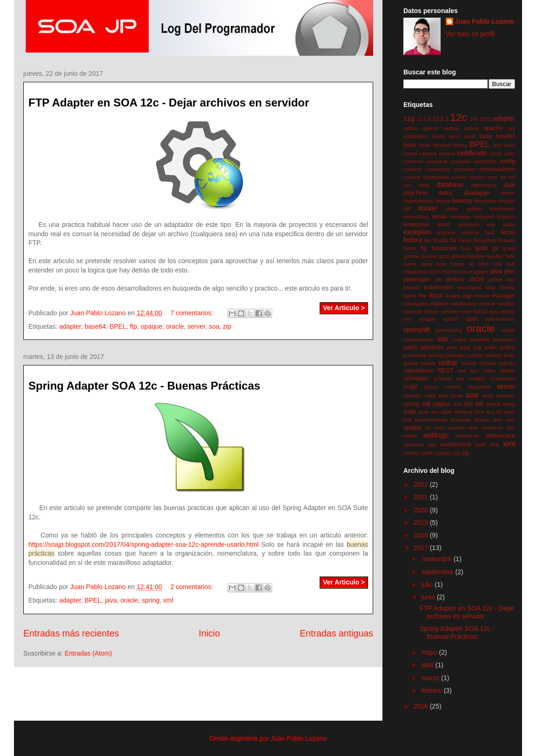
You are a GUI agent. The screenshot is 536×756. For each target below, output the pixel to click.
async (439, 136)
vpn (511, 428)
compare (461, 161)
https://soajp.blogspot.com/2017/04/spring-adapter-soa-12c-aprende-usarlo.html (144, 544)
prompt (437, 355)
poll (477, 347)
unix (510, 420)
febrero (432, 690)
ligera (410, 296)
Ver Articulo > (344, 308)
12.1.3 (423, 119)
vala (473, 428)
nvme (465, 312)
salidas (507, 371)
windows (413, 444)
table (447, 412)
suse (423, 412)
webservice (500, 436)
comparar (437, 161)
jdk (438, 279)
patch (411, 347)
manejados (416, 304)
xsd (456, 453)
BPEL (118, 326)
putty (509, 355)
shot (443, 396)
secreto (453, 387)
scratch (477, 378)
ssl (479, 404)
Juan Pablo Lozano (485, 21)
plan (452, 347)
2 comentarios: (193, 587)
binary (460, 145)
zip (227, 326)
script (410, 387)
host (441, 264)
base (486, 136)
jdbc (510, 272)
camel (410, 153)
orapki (508, 330)
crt (503, 177)
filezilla (441, 240)
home (410, 264)
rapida (428, 363)
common (413, 161)
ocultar (507, 312)
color (509, 153)
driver (452, 209)
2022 (422, 484)
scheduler (416, 378)
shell (430, 396)
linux (436, 295)
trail (408, 420)
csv (407, 185)
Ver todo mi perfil (470, 34)
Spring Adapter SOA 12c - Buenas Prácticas (144, 386)
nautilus (506, 304)
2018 (422, 535)
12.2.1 (440, 119)
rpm (474, 371)
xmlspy (412, 453)
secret (431, 387)
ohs (408, 319)
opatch (451, 319)
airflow (451, 128)
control (459, 177)
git (495, 248)
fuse (466, 248)
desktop (462, 201)
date (509, 185)
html (484, 264)
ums (498, 420)
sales (489, 371)
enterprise (416, 225)
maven (439, 304)
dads (424, 185)
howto (458, 264)
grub (444, 256)
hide (510, 256)
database (450, 185)
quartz (411, 363)
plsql (465, 347)
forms (410, 248)
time (479, 412)
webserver (468, 436)
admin (410, 128)
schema (442, 378)
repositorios (419, 371)
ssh (468, 404)
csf (512, 177)
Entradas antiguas (336, 633)
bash (410, 145)
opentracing (448, 330)
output (459, 339)
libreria (507, 287)
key (511, 279)
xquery (443, 453)
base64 (95, 326)
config (507, 161)
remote (468, 363)
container (465, 169)
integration (415, 272)
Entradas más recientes (71, 633)
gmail (509, 248)
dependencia (418, 201)
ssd (457, 404)
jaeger (481, 272)
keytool (412, 287)
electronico (502, 209)
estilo (509, 225)
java (111, 600)
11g (409, 119)
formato (506, 240)
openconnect (500, 319)
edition (474, 209)
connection (438, 169)
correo (477, 177)
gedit (481, 248)
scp (460, 378)
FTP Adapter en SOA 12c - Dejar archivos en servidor (169, 103)
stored (493, 404)
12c (459, 117)
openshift (417, 330)
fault (490, 232)
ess (491, 225)
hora (426, 264)
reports (507, 363)
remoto (488, 363)
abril (428, 665)
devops (507, 201)
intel (434, 272)
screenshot (502, 378)
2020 (422, 510)
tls (499, 412)
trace (509, 412)
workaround (456, 444)
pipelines (432, 347)
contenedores (497, 169)
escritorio (468, 225)
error (444, 225)
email (440, 217)
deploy (442, 201)
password (504, 339)
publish (475, 355)
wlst (432, 444)
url (428, 428)
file (428, 240)
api (512, 128)
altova (471, 128)
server (196, 326)
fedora (413, 240)
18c (474, 119)
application (416, 136)
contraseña (436, 177)
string (509, 404)
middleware (463, 304)
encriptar (460, 217)
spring (151, 600)
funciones (444, 248)
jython (496, 279)
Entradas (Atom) (88, 653)
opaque (151, 326)
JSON (476, 279)
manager (503, 296)
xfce (494, 444)
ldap (490, 287)
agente (431, 128)
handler (494, 256)
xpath (427, 453)
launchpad (469, 287)
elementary (416, 217)
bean (425, 145)
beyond (442, 145)
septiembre (438, 572)
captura (428, 153)
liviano (453, 296)
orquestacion (418, 339)
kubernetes (438, 287)
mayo (430, 652)
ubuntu (482, 420)
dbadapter (477, 193)
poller (491, 347)
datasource (484, 185)
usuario (456, 428)
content (412, 177)
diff (407, 209)
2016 (422, 706)
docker (428, 208)
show (457, 396)
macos (482, 296)
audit (470, 136)
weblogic (435, 435)
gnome (411, 256)
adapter (70, 326)
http (498, 264)
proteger (456, 355)
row (462, 371)
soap (488, 396)
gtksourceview (468, 256)
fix (453, 240)
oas (494, 312)
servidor (413, 396)
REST (446, 371)
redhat (448, 363)
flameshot (484, 240)
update (412, 428)
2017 (422, 548)
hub (511, 264)
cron (492, 177)
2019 (422, 523)
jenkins (455, 279)
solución (506, 396)
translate (460, 420)
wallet (410, 436)
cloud (496, 153)
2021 (486, 119)
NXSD (480, 312)
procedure (415, 355)
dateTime (415, 193)
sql (426, 404)
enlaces (506, 217)
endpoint (484, 217)
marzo (431, 678)
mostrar (487, 304)
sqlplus (442, 404)
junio (429, 597)
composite (485, 161)
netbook (413, 312)
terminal (463, 412)
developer (485, 201)
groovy (429, 256)
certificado (472, 153)
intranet (450, 272)
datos (446, 193)
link (423, 296)
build (509, 145)
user (439, 428)
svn (435, 412)
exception (417, 232)
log (467, 296)
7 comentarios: (193, 313)
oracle (175, 326)
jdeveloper (417, 279)
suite (410, 412)
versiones (492, 428)
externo (470, 232)
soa (214, 326)
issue (466, 272)
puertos (493, 355)
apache (493, 128)
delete (508, 193)
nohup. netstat (441, 312)
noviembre (437, 559)
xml (168, 600)
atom (455, 136)
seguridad (479, 387)
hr (472, 264)
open (472, 319)
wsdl (480, 444)
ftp (134, 326)
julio (428, 584)
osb (443, 339)
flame (465, 240)
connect (412, 169)
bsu (497, 145)
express (446, 232)
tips (490, 412)
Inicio (209, 633)
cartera (447, 153)
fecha (508, 232)
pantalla (479, 339)
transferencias (431, 420)
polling (508, 347)
